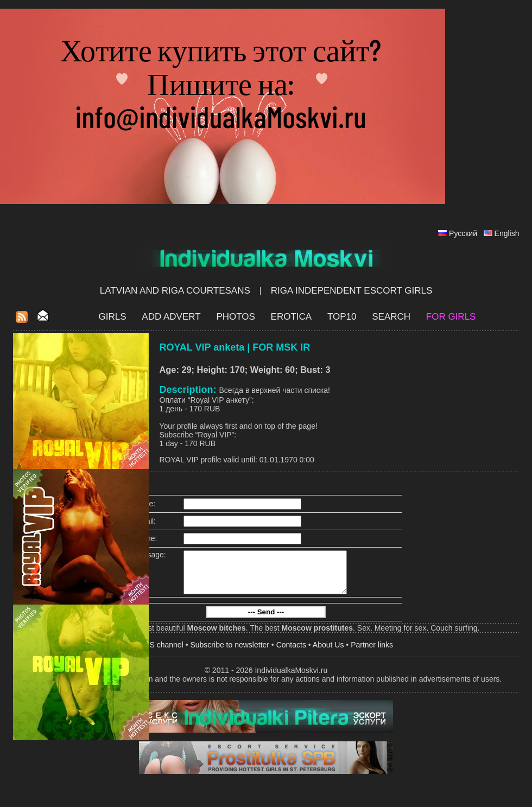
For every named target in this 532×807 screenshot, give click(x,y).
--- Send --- (266, 620)
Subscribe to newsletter (230, 653)
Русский (463, 233)
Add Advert (171, 317)
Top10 (342, 317)
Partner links (372, 653)
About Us (328, 653)
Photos (235, 317)
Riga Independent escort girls (352, 291)
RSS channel (161, 653)
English (507, 233)
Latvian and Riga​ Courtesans (175, 291)
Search (391, 317)
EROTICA (292, 317)
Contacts (291, 653)
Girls (113, 317)
